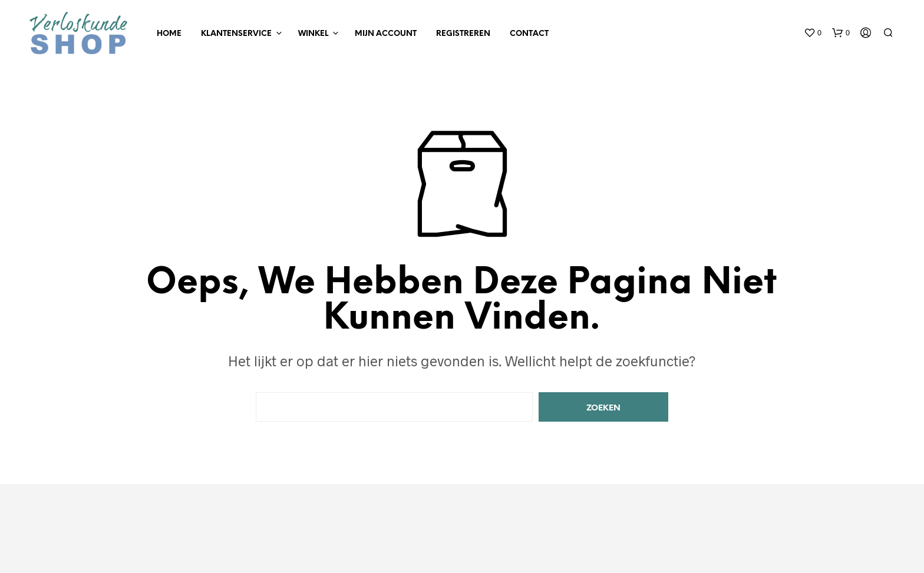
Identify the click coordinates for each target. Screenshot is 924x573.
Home (169, 34)
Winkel (313, 34)
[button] (813, 33)
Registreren (463, 34)
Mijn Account (386, 34)
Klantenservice (236, 34)
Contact (529, 34)
